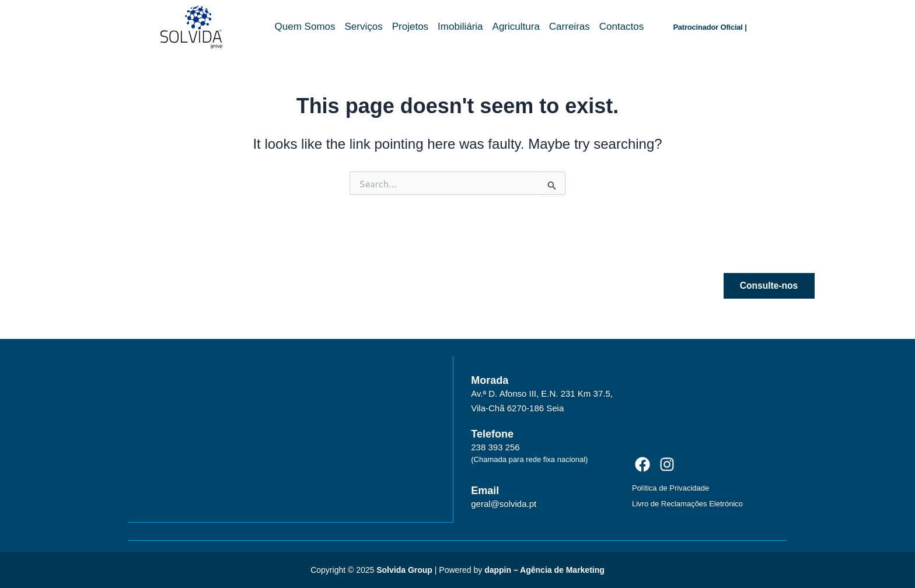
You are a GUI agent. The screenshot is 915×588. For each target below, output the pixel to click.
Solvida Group (404, 569)
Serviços (364, 27)
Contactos (622, 27)
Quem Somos (305, 27)
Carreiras (570, 27)
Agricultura (516, 27)
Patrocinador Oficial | (710, 27)
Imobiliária (460, 27)
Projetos (410, 27)
